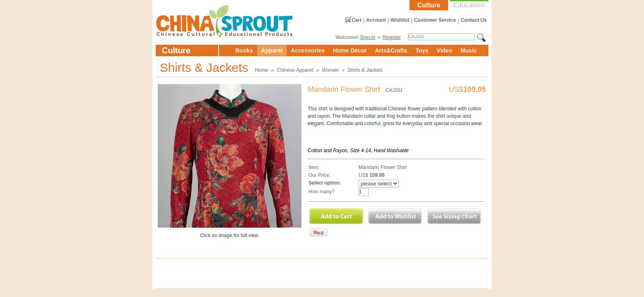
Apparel (272, 50)
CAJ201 (394, 90)
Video (444, 50)
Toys (422, 50)
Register (392, 37)
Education (469, 5)
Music (469, 50)
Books (244, 50)
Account (376, 20)
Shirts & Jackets (365, 70)
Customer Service (435, 20)
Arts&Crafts (391, 50)
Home (261, 70)
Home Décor (350, 50)
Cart (356, 20)
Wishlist (400, 20)
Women (330, 70)
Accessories (308, 50)
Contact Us (474, 20)
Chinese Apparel (295, 70)
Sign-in (368, 37)
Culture (429, 5)
